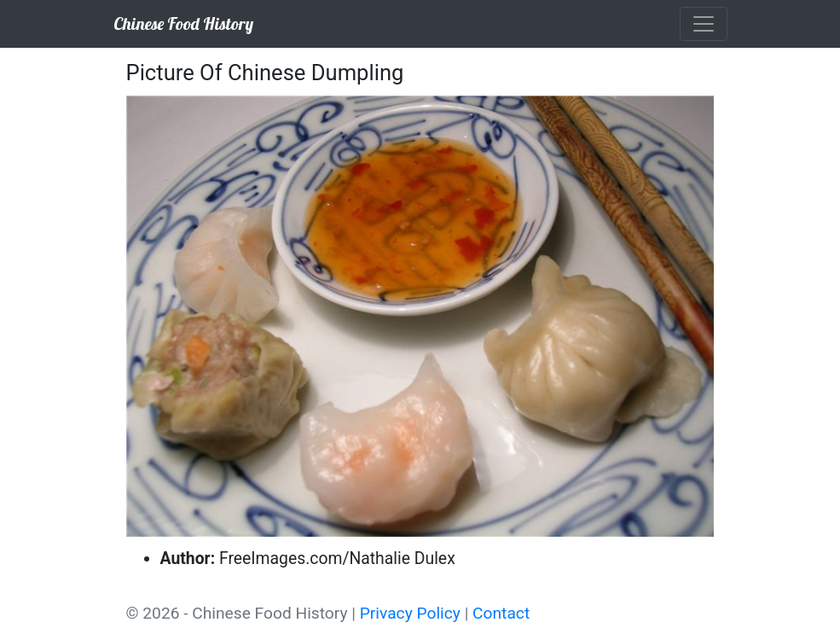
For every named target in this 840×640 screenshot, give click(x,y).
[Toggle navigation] (704, 24)
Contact (501, 613)
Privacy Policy (410, 613)
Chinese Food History (183, 23)
